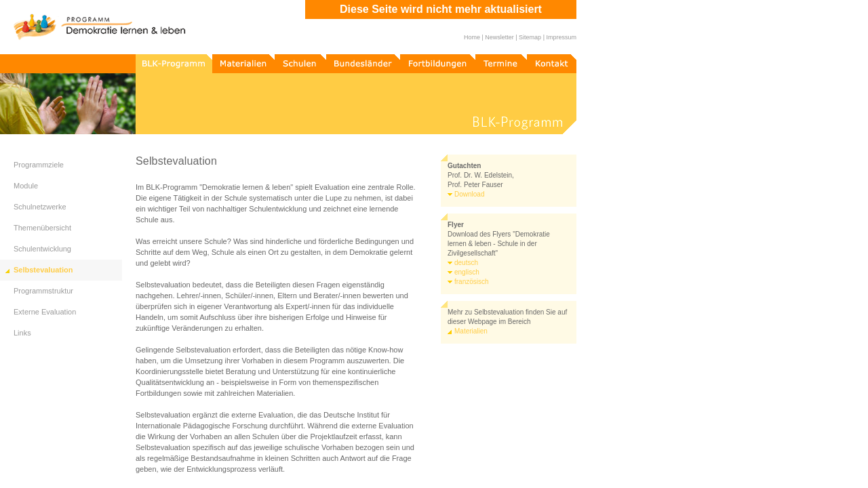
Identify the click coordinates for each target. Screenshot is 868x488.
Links (22, 333)
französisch (472, 282)
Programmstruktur (43, 291)
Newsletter (499, 37)
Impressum (561, 37)
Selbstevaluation (43, 270)
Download (469, 194)
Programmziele (39, 165)
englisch (467, 272)
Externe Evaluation (45, 312)
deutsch (466, 263)
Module (26, 186)
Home (472, 37)
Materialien (471, 331)
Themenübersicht (42, 228)
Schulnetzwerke (40, 207)
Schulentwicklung (42, 249)
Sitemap (530, 37)
